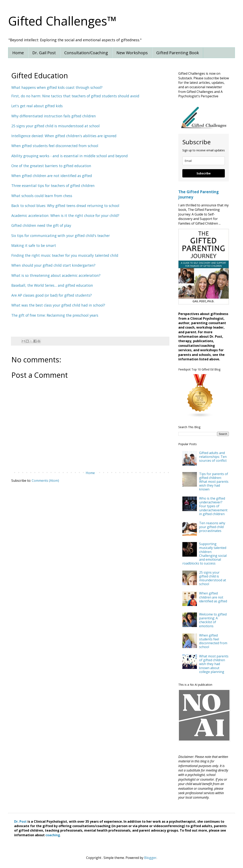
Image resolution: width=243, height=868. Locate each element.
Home (18, 53)
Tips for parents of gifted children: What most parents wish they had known (214, 482)
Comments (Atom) (45, 481)
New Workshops (132, 53)
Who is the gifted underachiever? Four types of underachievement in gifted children (213, 506)
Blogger (150, 858)
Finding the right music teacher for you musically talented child (65, 255)
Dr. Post (20, 821)
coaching (53, 835)
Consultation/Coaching (86, 53)
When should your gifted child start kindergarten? (53, 265)
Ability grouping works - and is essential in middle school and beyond (70, 156)
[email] (204, 161)
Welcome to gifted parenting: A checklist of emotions (213, 620)
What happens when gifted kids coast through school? (57, 87)
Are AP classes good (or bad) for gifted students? (52, 295)
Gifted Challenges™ (62, 21)
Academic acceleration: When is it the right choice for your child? (65, 215)
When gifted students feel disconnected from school (213, 641)
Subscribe (204, 173)
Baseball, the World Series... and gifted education (52, 285)
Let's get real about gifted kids (37, 106)
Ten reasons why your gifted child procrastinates (212, 527)
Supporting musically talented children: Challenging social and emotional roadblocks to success (204, 554)
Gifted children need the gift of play (41, 225)
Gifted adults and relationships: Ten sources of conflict (213, 457)
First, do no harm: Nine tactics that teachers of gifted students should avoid (75, 96)
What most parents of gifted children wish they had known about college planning (214, 664)
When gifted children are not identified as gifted (213, 597)
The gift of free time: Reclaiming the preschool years (55, 315)
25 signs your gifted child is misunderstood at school (213, 578)
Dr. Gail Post (44, 53)
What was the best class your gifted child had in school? (58, 305)
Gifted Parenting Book (178, 53)
